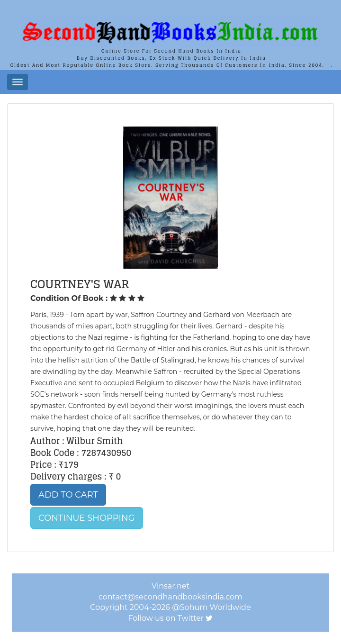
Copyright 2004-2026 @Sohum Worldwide (170, 607)
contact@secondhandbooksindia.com (170, 597)
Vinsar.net (170, 586)
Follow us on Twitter (166, 618)
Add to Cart (68, 495)
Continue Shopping (87, 518)
